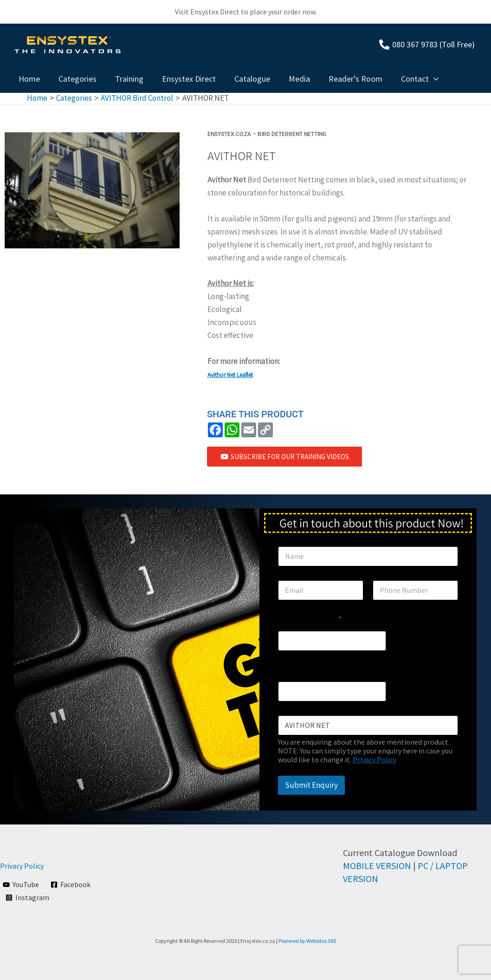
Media (289, 79)
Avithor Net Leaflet (230, 375)
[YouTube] (21, 884)
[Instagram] (28, 897)
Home (28, 79)
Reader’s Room (343, 79)
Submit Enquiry (311, 785)
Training (125, 79)
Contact (406, 79)
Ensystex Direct (182, 79)
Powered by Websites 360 (307, 941)
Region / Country (310, 620)
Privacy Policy (375, 760)
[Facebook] (71, 884)
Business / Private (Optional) (327, 670)
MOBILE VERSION (377, 866)
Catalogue (244, 79)
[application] (420, 79)
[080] (427, 45)
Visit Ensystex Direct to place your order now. (246, 12)
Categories (75, 79)
